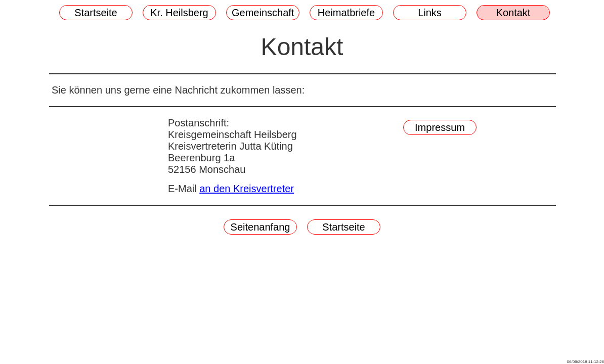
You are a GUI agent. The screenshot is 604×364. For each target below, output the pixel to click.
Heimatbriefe (346, 13)
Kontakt (513, 13)
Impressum (440, 127)
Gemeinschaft (263, 13)
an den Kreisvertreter (247, 189)
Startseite (96, 13)
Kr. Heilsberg (179, 13)
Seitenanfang (261, 227)
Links (430, 13)
